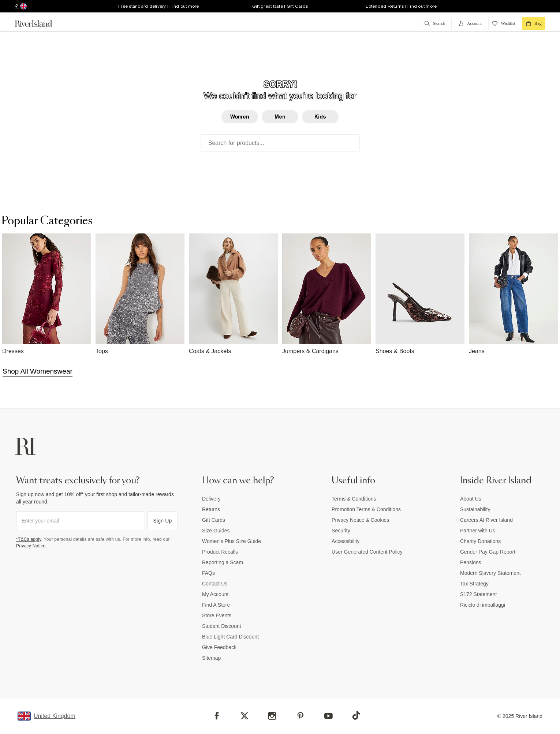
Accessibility (346, 541)
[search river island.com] (435, 23)
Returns (211, 509)
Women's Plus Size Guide (232, 541)
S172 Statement (478, 594)
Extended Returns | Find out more (401, 6)
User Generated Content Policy (367, 552)
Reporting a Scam (223, 562)
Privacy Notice (31, 546)
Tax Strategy (474, 584)
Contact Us (215, 584)
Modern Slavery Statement (490, 573)
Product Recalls (220, 552)
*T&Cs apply (29, 539)
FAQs (208, 573)
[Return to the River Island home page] (39, 23)
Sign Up (163, 521)
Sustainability (475, 509)
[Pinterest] (300, 716)
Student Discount (222, 626)
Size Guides (216, 531)
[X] (244, 716)
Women (240, 117)
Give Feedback (219, 647)
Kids (320, 117)
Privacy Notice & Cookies (360, 520)
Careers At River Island (486, 520)
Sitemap (211, 658)
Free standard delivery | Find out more (159, 6)
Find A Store (216, 605)
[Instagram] (272, 716)
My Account (215, 594)
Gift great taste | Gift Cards (280, 6)
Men (280, 117)
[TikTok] (356, 715)
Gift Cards (214, 520)
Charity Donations (480, 541)
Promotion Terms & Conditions (366, 509)
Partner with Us (478, 531)
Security (341, 531)
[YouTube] (328, 716)
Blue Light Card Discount (230, 637)
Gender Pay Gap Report (488, 552)
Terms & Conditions (354, 499)
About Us (471, 499)
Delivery (211, 499)
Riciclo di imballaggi (483, 605)
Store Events (217, 615)
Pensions (471, 562)
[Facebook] (217, 716)
